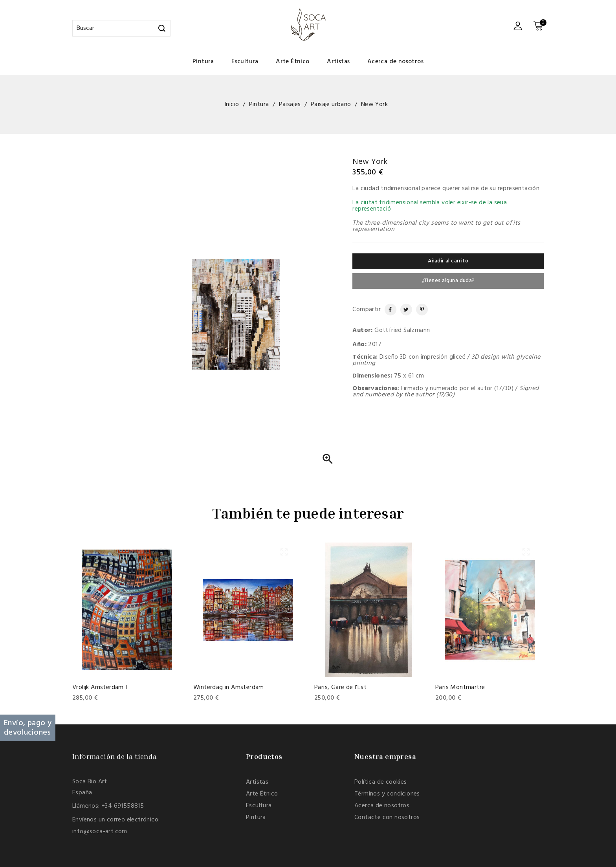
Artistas (338, 62)
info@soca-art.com (100, 832)
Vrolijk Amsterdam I (100, 687)
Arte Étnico (292, 62)
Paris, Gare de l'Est (340, 687)
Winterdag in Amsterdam (229, 687)
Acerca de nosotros (395, 62)
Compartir (387, 310)
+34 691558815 (123, 806)
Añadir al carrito (448, 261)
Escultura (245, 62)
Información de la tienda (115, 756)
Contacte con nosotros (387, 818)
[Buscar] (121, 28)
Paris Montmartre (460, 687)
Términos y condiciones (387, 794)
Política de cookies (381, 782)
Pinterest (419, 310)
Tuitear (403, 310)
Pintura (203, 62)
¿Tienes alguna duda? (448, 281)
